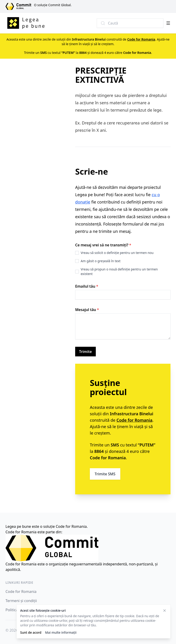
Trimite (85, 352)
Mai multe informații (61, 632)
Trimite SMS (105, 474)
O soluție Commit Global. (53, 5)
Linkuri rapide (19, 582)
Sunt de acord (31, 632)
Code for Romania (21, 592)
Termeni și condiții (21, 601)
